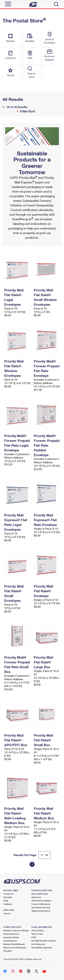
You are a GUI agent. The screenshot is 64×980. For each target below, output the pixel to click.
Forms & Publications (41, 904)
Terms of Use (37, 934)
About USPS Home (40, 894)
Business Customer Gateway (16, 930)
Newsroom (36, 897)
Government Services (41, 907)
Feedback (8, 904)
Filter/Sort (27, 111)
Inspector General (11, 937)
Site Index (8, 897)
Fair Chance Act (38, 944)
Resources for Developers (15, 948)
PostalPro (8, 951)
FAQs (6, 901)
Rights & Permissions (41, 911)
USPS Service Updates (41, 901)
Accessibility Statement (42, 948)
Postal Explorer (10, 941)
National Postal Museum (14, 944)
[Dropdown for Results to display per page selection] (44, 855)
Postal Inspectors (11, 934)
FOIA (34, 937)
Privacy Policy (38, 930)
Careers (7, 913)
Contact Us (8, 894)
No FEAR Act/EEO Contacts (44, 941)
